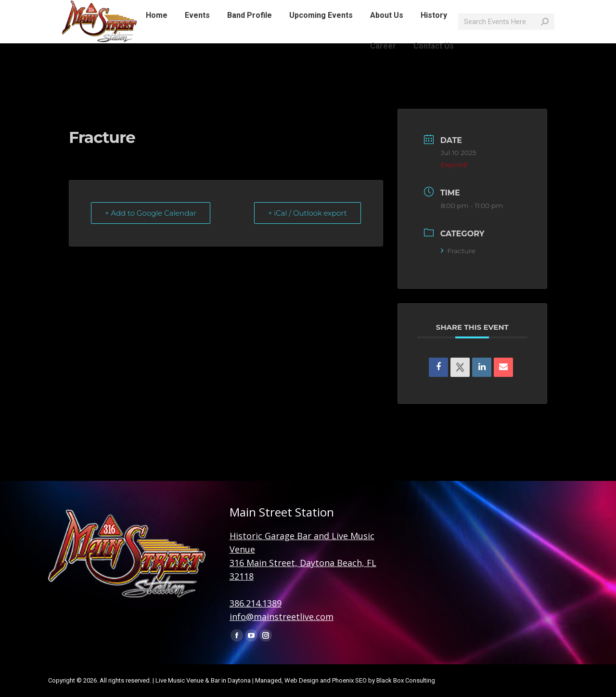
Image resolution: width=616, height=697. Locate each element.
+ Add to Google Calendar (151, 213)
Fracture (458, 251)
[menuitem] (157, 33)
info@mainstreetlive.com (185, 9)
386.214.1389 (256, 603)
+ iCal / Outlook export (308, 213)
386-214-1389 (110, 9)
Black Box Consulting (406, 680)
